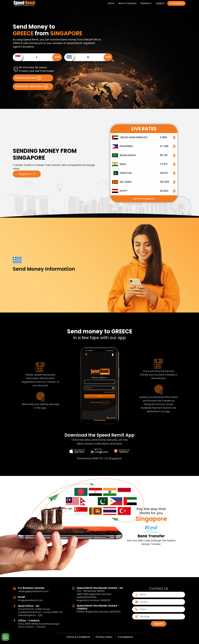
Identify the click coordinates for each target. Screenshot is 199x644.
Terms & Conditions (78, 637)
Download (176, 3)
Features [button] (145, 3)
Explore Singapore (144, 199)
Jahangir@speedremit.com (33, 591)
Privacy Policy (104, 637)
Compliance (125, 637)
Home (112, 3)
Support (160, 3)
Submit (159, 624)
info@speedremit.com (30, 600)
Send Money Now (28, 78)
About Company (127, 3)
